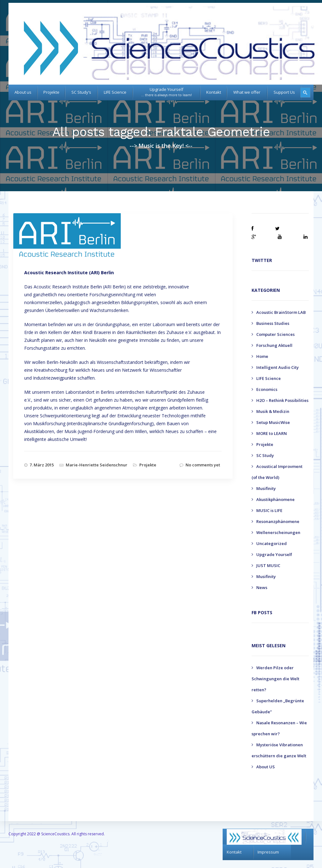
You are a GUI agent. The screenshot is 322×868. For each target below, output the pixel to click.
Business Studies (273, 323)
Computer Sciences (275, 334)
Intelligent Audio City (278, 367)
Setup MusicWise (273, 422)
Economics (267, 389)
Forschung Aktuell (274, 345)
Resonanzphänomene (278, 521)
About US (266, 767)
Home (262, 356)
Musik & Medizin (273, 411)
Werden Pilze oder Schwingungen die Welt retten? (275, 679)
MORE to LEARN (272, 433)
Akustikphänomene (275, 499)
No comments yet (203, 465)
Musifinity (266, 488)
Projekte (148, 465)
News (262, 587)
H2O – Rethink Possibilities (282, 400)
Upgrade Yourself (274, 554)
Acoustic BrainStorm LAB (281, 312)
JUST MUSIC (268, 565)
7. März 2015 (42, 465)
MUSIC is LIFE (269, 510)
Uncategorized (272, 543)
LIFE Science (269, 378)
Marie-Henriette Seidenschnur (97, 465)
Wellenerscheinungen (278, 532)
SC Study (265, 455)
